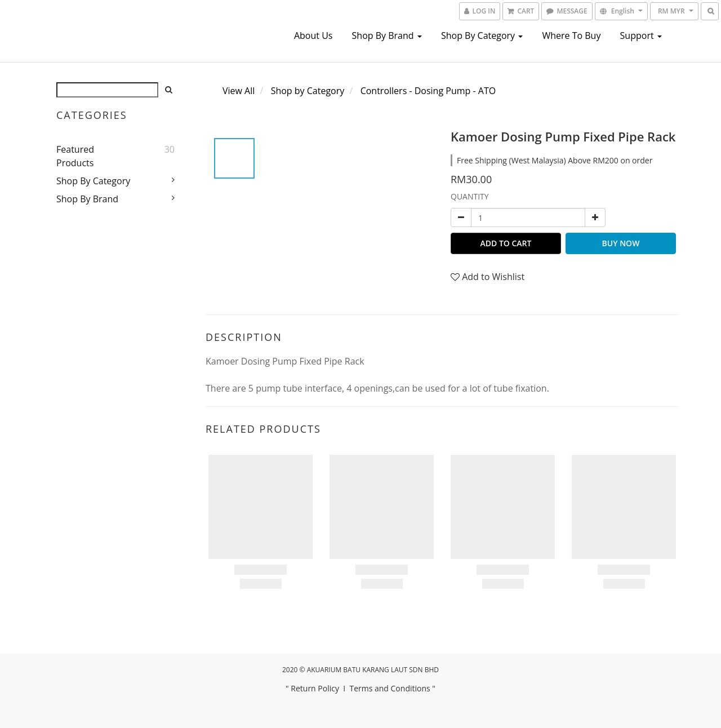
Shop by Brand (387, 35)
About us (313, 35)
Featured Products (75, 156)
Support (641, 35)
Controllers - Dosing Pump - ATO (428, 91)
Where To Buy (571, 35)
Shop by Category (482, 35)
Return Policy (315, 688)
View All (239, 91)
